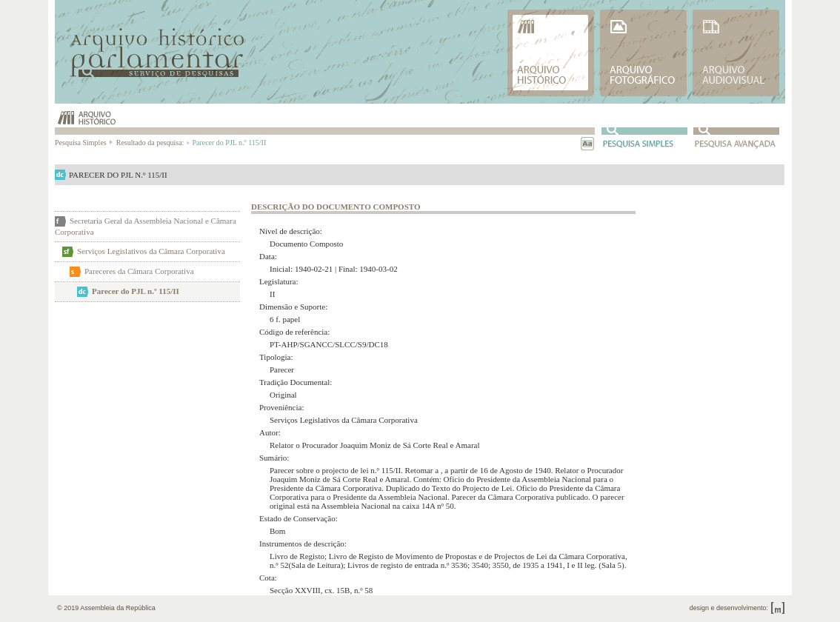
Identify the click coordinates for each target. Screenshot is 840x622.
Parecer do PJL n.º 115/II (136, 291)
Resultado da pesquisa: (152, 143)
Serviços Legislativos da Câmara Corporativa (151, 251)
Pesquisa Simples (84, 143)
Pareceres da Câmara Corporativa (139, 271)
